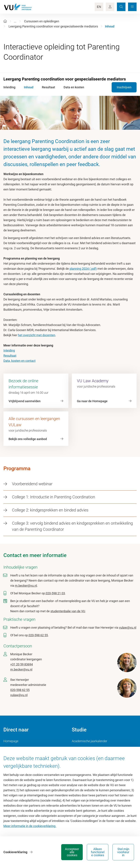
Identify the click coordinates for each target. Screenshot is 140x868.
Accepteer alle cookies (72, 852)
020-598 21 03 (55, 593)
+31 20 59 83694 (22, 664)
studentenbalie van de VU (68, 611)
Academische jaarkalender (89, 741)
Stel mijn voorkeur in (123, 852)
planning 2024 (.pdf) (83, 269)
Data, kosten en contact (19, 361)
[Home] (5, 21)
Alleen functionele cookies (98, 852)
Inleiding (9, 350)
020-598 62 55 (38, 635)
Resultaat (10, 356)
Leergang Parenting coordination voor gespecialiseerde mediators (53, 26)
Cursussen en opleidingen (42, 21)
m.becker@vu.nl (26, 586)
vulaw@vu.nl (128, 628)
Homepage (11, 741)
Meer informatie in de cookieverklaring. (30, 826)
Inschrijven (124, 87)
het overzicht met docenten (37, 335)
